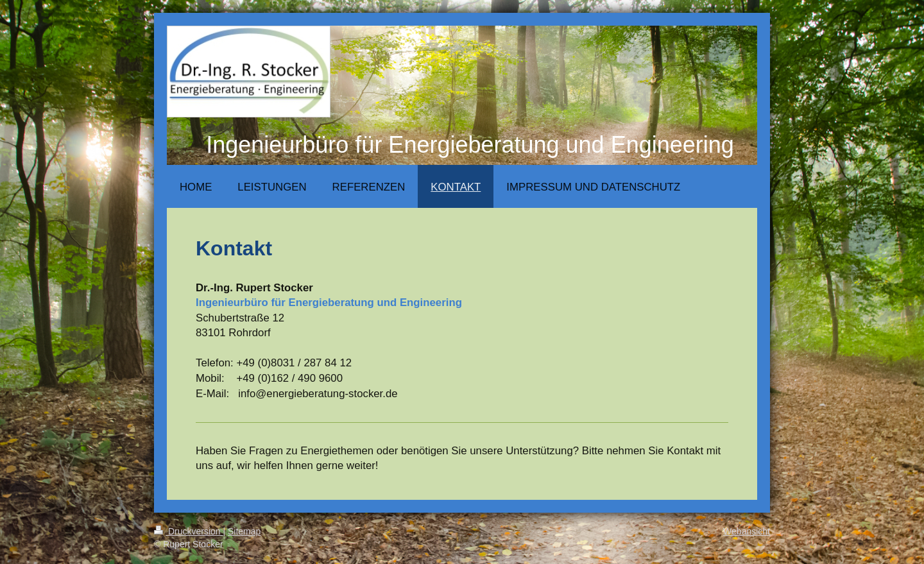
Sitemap (244, 531)
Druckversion (188, 531)
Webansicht (747, 531)
